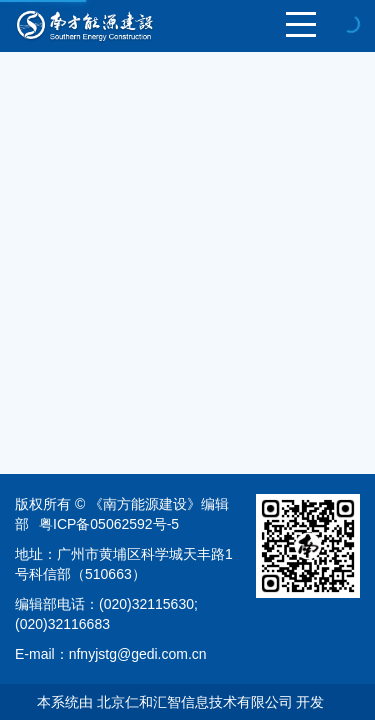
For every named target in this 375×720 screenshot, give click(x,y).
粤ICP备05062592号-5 (109, 524)
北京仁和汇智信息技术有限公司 (195, 702)
